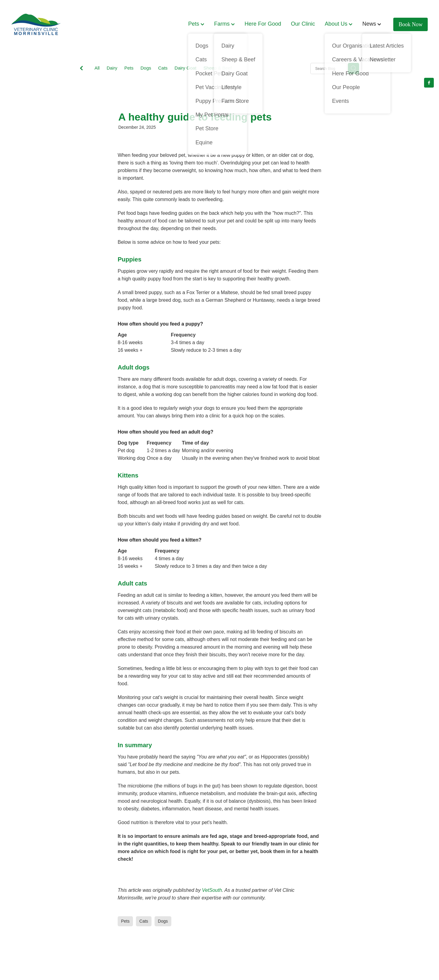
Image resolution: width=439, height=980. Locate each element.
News (372, 24)
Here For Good (263, 24)
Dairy (112, 68)
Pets (196, 24)
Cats (163, 68)
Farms (224, 24)
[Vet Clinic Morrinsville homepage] (53, 24)
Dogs (146, 68)
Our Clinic (303, 24)
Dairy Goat (186, 68)
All (97, 68)
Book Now (411, 24)
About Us (339, 24)
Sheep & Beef (218, 68)
